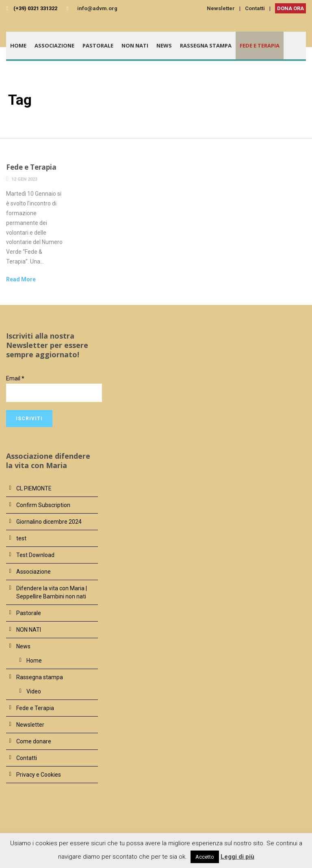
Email (15, 378)
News (164, 45)
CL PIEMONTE (34, 488)
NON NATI (135, 45)
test (21, 538)
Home (18, 45)
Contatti (255, 8)
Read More (21, 279)
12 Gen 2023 (24, 179)
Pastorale (98, 45)
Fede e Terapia (260, 45)
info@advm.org (97, 8)
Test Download (35, 555)
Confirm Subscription (43, 505)
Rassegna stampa (206, 45)
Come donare (34, 741)
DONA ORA (290, 8)
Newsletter (221, 8)
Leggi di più (237, 857)
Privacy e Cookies (39, 775)
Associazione (54, 45)
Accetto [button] (205, 857)
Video (34, 691)
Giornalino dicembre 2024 (49, 522)
